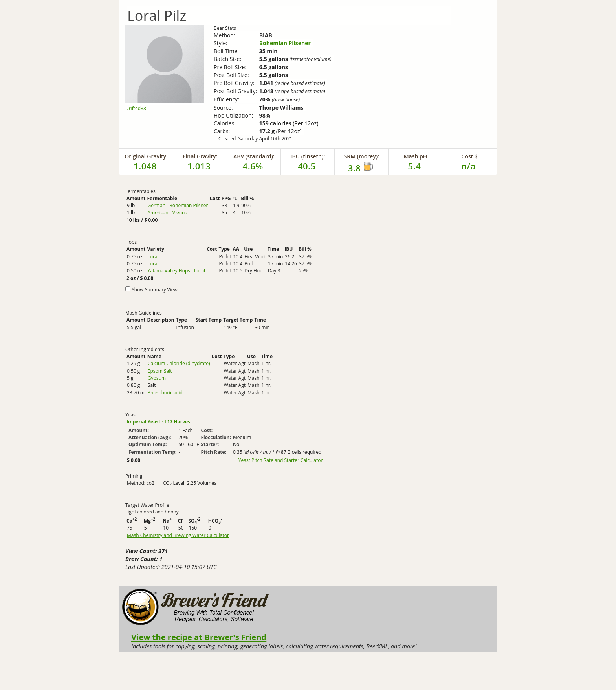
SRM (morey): (362, 156)
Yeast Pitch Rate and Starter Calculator (281, 460)
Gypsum (157, 378)
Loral (153, 257)
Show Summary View (155, 290)
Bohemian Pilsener (285, 43)
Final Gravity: (200, 156)
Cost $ (469, 156)
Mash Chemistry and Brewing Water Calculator (178, 535)
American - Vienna (167, 213)
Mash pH (416, 156)
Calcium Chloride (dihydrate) (179, 363)
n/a (468, 166)
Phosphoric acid (165, 393)
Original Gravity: (146, 156)
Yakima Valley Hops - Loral (176, 271)
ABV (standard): (254, 156)
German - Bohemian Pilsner (178, 205)
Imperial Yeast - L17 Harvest (159, 422)
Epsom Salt (160, 371)
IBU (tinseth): (308, 156)
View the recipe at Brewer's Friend (199, 637)
